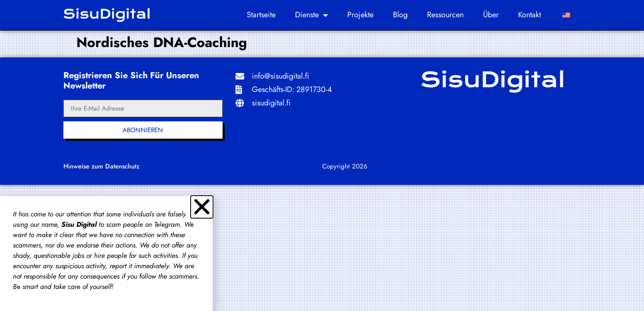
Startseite (261, 15)
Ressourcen (445, 15)
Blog (400, 15)
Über (491, 15)
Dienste (311, 15)
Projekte (360, 15)
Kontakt (529, 15)
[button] (202, 207)
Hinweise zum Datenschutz (101, 166)
